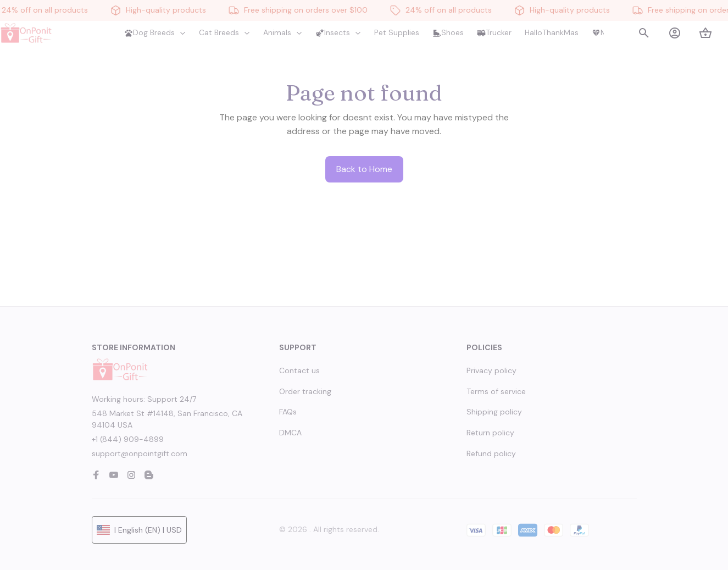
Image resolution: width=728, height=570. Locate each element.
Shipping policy (494, 412)
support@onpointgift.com (140, 453)
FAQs (288, 412)
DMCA (290, 433)
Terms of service (496, 391)
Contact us (299, 370)
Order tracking (305, 391)
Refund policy (491, 453)
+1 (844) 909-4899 (128, 439)
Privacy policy (491, 370)
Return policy (490, 433)
